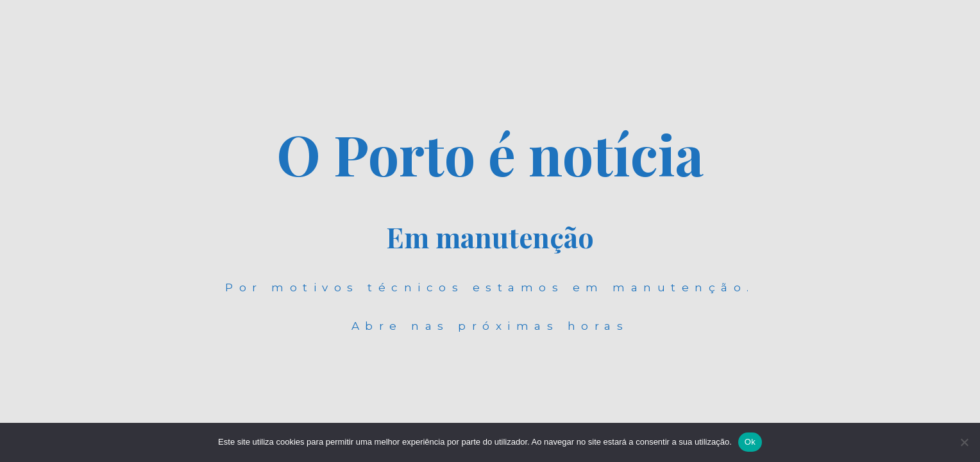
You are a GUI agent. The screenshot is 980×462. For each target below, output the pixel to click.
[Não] (964, 442)
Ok (750, 442)
